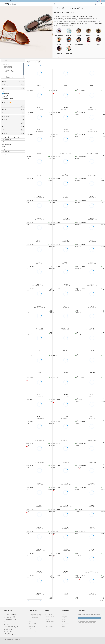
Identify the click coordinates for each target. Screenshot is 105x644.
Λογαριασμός (65, 616)
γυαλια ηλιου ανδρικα (7, 280)
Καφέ (5, 217)
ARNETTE (5, 164)
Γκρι (5, 213)
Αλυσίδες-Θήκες (7, 122)
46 (7, 92)
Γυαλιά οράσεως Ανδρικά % (8, 76)
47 (10, 92)
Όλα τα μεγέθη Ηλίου (50, 627)
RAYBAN (39, 108)
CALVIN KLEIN (6, 175)
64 (19, 95)
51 (22, 92)
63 (16, 95)
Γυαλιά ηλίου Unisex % (7, 69)
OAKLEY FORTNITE (7, 274)
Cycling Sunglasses (49, 618)
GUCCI (39, 174)
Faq (30, 621)
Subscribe (90, 618)
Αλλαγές (31, 629)
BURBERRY (6, 173)
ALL (5, 193)
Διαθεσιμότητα (6, 103)
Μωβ (5, 198)
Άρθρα (50, 4)
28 (22, 86)
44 (22, 90)
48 (13, 92)
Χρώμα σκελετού (6, 189)
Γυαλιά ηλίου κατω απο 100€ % (9, 72)
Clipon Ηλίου (7, 211)
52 (4, 93)
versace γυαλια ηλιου (6, 294)
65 (22, 95)
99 (10, 99)
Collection (5, 260)
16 (7, 86)
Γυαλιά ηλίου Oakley (49, 621)
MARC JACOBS (66, 174)
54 (10, 93)
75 (22, 97)
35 (19, 88)
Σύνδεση (64, 614)
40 (13, 90)
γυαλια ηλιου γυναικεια (7, 282)
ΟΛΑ (5, 85)
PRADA (66, 86)
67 (7, 97)
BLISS (5, 168)
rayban (3, 287)
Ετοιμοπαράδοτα (8, 106)
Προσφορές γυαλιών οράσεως (51, 625)
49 (16, 92)
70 (16, 97)
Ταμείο (63, 627)
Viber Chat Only (9, 617)
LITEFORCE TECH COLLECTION (9, 269)
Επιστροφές (32, 631)
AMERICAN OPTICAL (7, 161)
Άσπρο (6, 194)
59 (4, 95)
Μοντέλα (5, 179)
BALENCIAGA (6, 166)
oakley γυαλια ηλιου (6, 285)
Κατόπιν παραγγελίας (9, 108)
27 (19, 86)
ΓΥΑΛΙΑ (5, 61)
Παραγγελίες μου (65, 623)
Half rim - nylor (7, 230)
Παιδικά (5, 148)
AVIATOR (5, 238)
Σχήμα (4, 233)
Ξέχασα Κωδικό (65, 625)
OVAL (5, 245)
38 (7, 90)
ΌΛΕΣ (5, 264)
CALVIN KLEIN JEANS (7, 176)
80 (7, 99)
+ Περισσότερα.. (57, 57)
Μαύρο (6, 201)
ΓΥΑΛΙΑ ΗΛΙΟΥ (8, 7)
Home (3, 7)
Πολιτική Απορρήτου (10, 634)
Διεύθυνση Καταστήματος (11, 627)
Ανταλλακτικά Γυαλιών (8, 124)
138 (13, 99)
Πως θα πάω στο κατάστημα (33, 618)
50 (19, 92)
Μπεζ (6, 196)
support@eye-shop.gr (10, 619)
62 (13, 95)
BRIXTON (6, 171)
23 (16, 86)
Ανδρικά (5, 145)
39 (10, 90)
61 (10, 95)
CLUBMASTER (6, 242)
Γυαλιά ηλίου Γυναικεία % (8, 68)
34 (16, 88)
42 (19, 90)
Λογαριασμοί (32, 626)
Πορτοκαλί (7, 200)
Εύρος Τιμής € (7, 128)
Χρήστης (64, 620)
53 (7, 93)
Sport (5, 143)
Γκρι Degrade (7, 215)
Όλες (5, 253)
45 (4, 92)
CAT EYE (5, 240)
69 (13, 97)
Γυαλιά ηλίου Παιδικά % (8, 70)
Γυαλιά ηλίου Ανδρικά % (8, 66)
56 (16, 93)
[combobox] (32, 62)
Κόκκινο (6, 203)
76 (4, 99)
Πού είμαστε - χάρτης (35, 615)
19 (10, 86)
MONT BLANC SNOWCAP (8, 271)
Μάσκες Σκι (6, 150)
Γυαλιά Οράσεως (7, 120)
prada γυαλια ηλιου (6, 292)
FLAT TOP (6, 244)
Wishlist (63, 621)
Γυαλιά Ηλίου (6, 118)
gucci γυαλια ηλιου (6, 289)
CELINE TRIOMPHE (7, 265)
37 (4, 90)
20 (13, 86)
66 (4, 97)
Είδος (4, 136)
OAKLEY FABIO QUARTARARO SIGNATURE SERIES (13, 272)
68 (10, 97)
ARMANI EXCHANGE (7, 163)
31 (7, 88)
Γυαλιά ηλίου (48, 620)
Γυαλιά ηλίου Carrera (50, 616)
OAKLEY (39, 86)
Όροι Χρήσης (33, 624)
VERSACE (92, 86)
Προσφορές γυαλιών (49, 623)
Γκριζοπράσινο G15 (8, 220)
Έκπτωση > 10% (7, 255)
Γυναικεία (6, 147)
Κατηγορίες (5, 113)
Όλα (5, 109)
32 (10, 88)
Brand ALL (5, 156)
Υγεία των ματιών (49, 614)
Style (4, 223)
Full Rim (5, 228)
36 (22, 88)
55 (13, 93)
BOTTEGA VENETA (7, 170)
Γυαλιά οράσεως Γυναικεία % (8, 77)
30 (4, 88)
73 (19, 97)
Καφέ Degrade (7, 218)
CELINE (92, 152)
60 (7, 95)
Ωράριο (6, 622)
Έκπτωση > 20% (7, 257)
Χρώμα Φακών (6, 206)
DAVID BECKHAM (66, 329)
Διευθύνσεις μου (65, 618)
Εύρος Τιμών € (6, 131)
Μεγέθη (4, 81)
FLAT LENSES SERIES (8, 267)
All (4, 226)
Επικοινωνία (7, 624)
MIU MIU (66, 351)
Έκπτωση (5, 250)
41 (16, 90)
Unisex (5, 141)
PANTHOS (6, 247)
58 (22, 93)
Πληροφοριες (42, 4)
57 (19, 93)
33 (13, 88)
